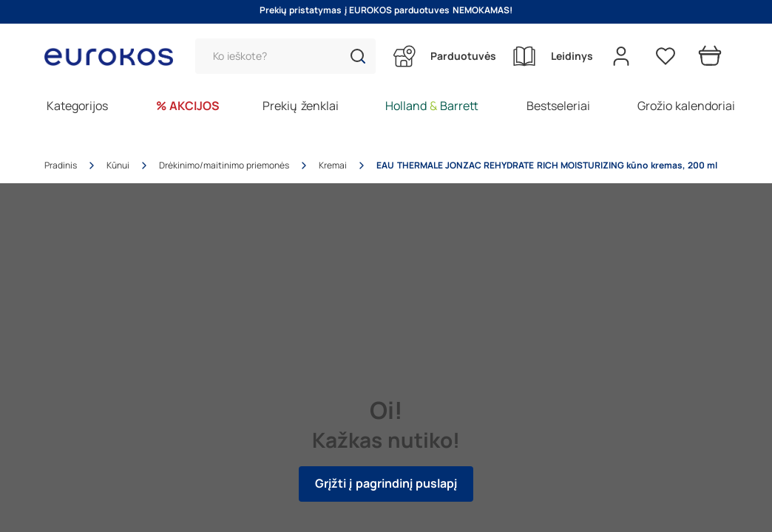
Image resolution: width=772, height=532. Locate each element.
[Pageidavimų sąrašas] (666, 56)
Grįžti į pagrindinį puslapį (386, 484)
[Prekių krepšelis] (710, 56)
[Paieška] (285, 56)
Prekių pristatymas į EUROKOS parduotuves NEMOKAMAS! (386, 10)
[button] (358, 56)
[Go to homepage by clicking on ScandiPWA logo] (115, 57)
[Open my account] (621, 56)
